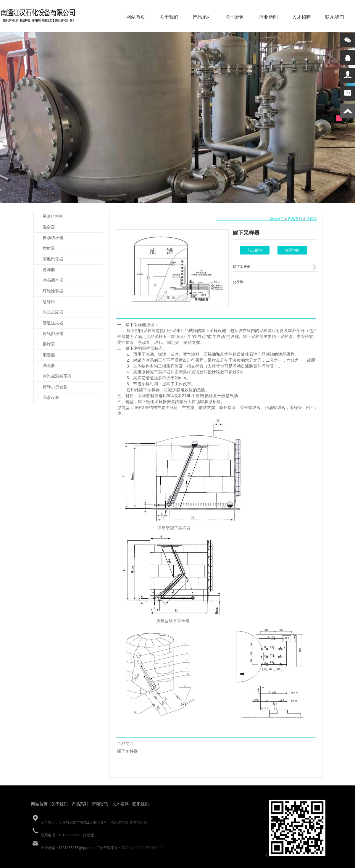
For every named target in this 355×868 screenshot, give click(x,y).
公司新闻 (235, 17)
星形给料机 (53, 216)
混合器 (49, 227)
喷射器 (49, 248)
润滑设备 (51, 397)
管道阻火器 (53, 323)
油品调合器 (53, 280)
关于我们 (169, 17)
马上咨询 (255, 250)
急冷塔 (49, 302)
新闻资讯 (100, 804)
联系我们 (335, 17)
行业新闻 (268, 17)
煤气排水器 (53, 334)
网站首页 (136, 17)
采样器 (49, 344)
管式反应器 (53, 312)
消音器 (49, 355)
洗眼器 (49, 365)
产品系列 (202, 17)
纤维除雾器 (53, 291)
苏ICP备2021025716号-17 (142, 848)
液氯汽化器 (53, 259)
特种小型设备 (55, 387)
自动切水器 (53, 238)
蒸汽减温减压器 (57, 376)
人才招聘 (301, 17)
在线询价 (292, 250)
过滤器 (49, 270)
